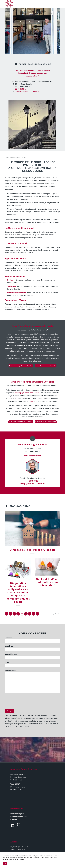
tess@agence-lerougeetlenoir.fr (27, 92)
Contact (14, 819)
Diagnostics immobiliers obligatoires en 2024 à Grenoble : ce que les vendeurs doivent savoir (18, 593)
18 (30, 614)
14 (14, 614)
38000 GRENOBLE (18, 850)
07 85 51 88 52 (16, 780)
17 (26, 614)
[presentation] (20, 702)
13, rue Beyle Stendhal (19, 847)
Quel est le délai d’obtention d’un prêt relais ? (47, 582)
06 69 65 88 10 (21, 89)
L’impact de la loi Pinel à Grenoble (32, 550)
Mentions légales (17, 814)
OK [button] (5, 863)
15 (18, 614)
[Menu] (57, 4)
